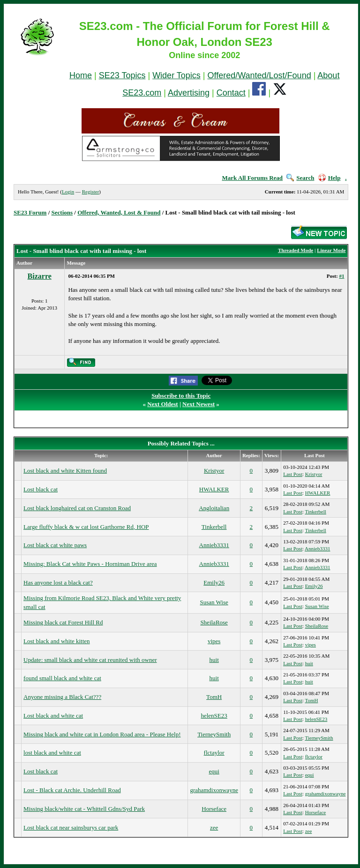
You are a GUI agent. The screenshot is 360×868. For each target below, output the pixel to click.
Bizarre (40, 276)
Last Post (293, 474)
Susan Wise (214, 602)
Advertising (189, 93)
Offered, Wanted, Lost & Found (119, 212)
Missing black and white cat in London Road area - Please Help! (102, 734)
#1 (341, 276)
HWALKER (214, 489)
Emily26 (214, 582)
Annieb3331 (214, 545)
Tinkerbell (315, 512)
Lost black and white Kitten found (65, 471)
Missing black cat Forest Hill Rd (63, 622)
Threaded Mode (296, 250)
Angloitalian (214, 508)
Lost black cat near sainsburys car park (71, 827)
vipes (214, 641)
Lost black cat (41, 489)
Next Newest (199, 404)
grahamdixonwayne (214, 790)
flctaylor (214, 753)
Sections (62, 212)
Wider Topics (176, 75)
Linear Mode (331, 250)
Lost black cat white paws (55, 545)
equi (214, 771)
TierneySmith (214, 734)
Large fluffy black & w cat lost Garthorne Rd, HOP (86, 527)
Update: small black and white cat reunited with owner (90, 660)
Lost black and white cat (53, 716)
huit (214, 660)
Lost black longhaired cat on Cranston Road (77, 508)
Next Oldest (162, 404)
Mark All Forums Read (252, 178)
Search (300, 178)
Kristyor (214, 471)
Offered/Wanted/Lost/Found (259, 75)
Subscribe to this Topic (181, 396)
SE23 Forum (30, 212)
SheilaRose (214, 622)
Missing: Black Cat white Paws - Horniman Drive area (90, 564)
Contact (231, 93)
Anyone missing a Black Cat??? (62, 697)
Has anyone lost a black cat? (58, 582)
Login (68, 192)
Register (91, 192)
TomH (214, 697)
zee (214, 827)
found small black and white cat (62, 678)
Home (81, 75)
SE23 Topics (122, 75)
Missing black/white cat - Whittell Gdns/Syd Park (84, 809)
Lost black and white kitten (57, 641)
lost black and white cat (52, 753)
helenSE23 (214, 716)
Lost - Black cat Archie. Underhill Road (72, 790)
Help (330, 178)
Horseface (214, 809)
